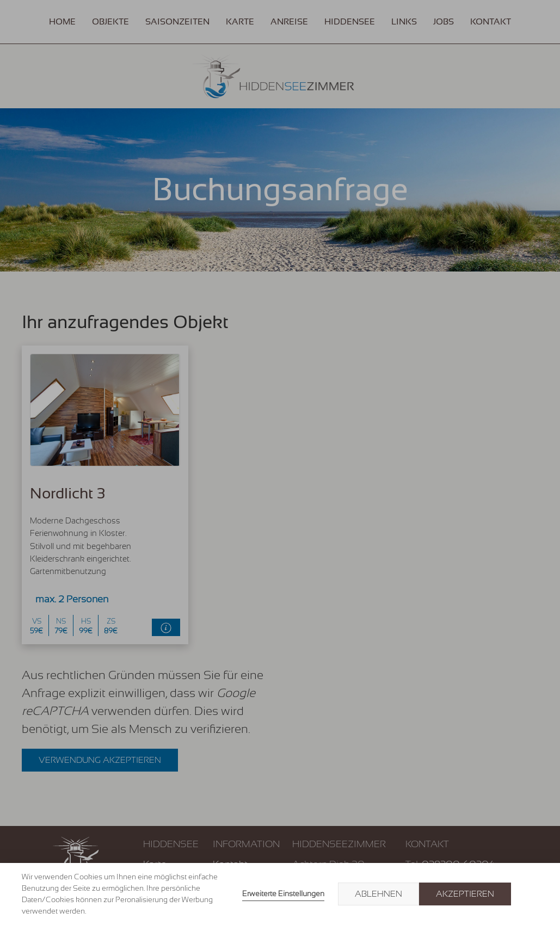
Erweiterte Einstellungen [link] (283, 893)
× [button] (528, 894)
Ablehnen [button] (379, 894)
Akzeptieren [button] (465, 894)
